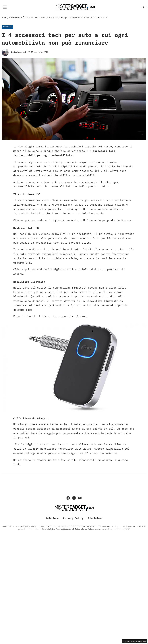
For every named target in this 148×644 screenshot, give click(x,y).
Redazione (52, 518)
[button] (145, 7)
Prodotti (7, 27)
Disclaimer (95, 518)
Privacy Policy (73, 518)
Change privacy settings (135, 641)
